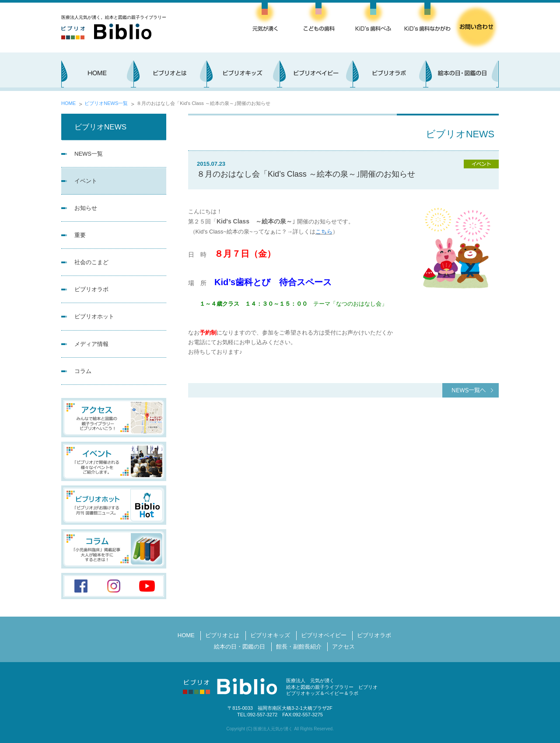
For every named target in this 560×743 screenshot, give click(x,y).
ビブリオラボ (91, 289)
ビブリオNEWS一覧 (106, 103)
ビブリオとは (222, 635)
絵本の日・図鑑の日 (240, 647)
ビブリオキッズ (270, 635)
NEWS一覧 (89, 154)
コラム (83, 371)
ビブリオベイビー (324, 635)
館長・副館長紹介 (299, 647)
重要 (80, 235)
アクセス (343, 647)
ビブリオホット (94, 316)
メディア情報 (91, 344)
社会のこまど (91, 262)
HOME (68, 103)
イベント (86, 181)
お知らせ (86, 208)
